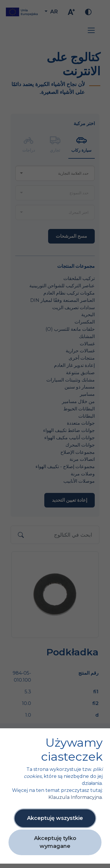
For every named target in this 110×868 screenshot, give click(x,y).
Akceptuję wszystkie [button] (55, 818)
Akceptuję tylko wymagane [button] (55, 842)
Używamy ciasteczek (72, 750)
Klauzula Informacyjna (75, 797)
